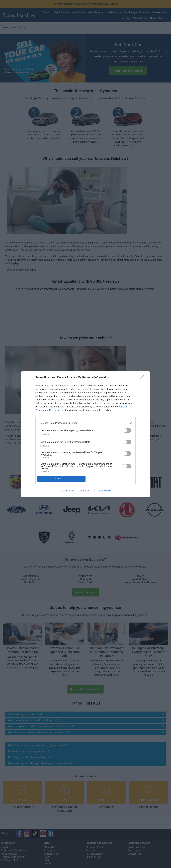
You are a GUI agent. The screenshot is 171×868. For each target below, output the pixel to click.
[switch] (127, 430)
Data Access (85, 491)
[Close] (143, 378)
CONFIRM (61, 479)
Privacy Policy (104, 491)
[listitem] (85, 423)
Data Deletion (67, 491)
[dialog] (85, 434)
